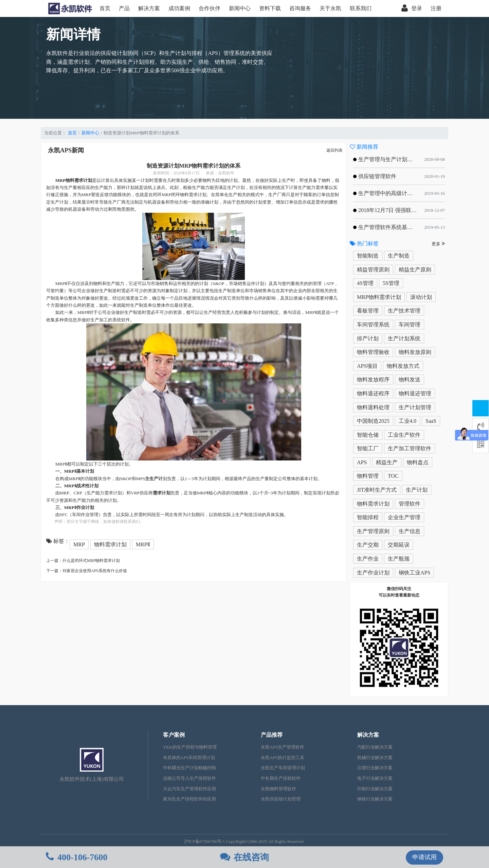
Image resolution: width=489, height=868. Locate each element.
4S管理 (365, 283)
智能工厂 (368, 448)
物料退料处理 (373, 407)
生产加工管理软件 (410, 448)
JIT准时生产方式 (377, 490)
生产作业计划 (373, 573)
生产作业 (368, 559)
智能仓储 (368, 435)
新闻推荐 (364, 147)
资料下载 (270, 8)
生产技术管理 (404, 311)
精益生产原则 (415, 270)
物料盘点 (418, 462)
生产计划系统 (404, 338)
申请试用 (424, 857)
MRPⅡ (143, 544)
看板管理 (368, 311)
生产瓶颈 (399, 559)
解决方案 (149, 8)
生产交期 (368, 545)
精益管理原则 (373, 270)
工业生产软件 (404, 435)
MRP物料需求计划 (379, 297)
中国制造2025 (373, 421)
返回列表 (334, 150)
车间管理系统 (373, 325)
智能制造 (368, 256)
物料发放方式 (403, 366)
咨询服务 (300, 8)
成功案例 (179, 8)
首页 (105, 8)
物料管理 (368, 476)
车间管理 (410, 325)
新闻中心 (240, 8)
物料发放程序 (373, 380)
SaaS (431, 421)
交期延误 (399, 545)
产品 (124, 8)
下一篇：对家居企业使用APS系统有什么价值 (87, 571)
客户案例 (174, 735)
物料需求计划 (110, 544)
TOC (393, 476)
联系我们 (361, 8)
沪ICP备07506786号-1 (205, 842)
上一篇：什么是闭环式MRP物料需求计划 (83, 561)
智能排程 (368, 517)
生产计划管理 (415, 407)
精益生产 (387, 462)
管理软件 (410, 504)
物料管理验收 (373, 352)
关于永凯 (330, 8)
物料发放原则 (415, 352)
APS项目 (367, 366)
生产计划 (417, 490)
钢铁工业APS (414, 573)
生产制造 (399, 256)
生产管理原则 (373, 531)
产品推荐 (272, 735)
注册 (436, 8)
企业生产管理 (404, 517)
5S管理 (391, 283)
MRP (79, 544)
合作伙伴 (210, 8)
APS (362, 462)
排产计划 (368, 338)
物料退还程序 (373, 393)
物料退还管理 (415, 393)
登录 (412, 8)
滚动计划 (421, 297)
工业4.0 (407, 421)
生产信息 (410, 531)
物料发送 (410, 380)
